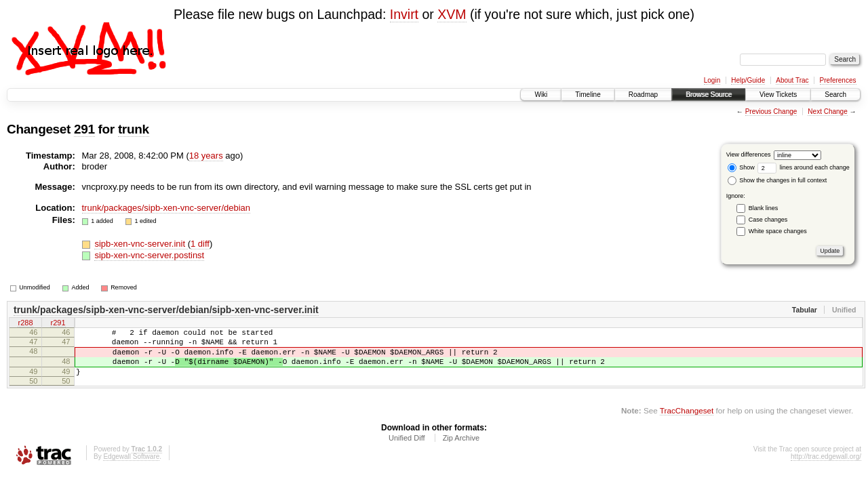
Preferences (838, 80)
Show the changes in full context (777, 180)
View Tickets (778, 95)
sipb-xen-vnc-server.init (141, 244)
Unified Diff (407, 450)
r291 (58, 324)
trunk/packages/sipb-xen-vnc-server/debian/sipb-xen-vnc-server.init (166, 310)
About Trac (792, 80)
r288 (25, 324)
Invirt (404, 14)
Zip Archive (461, 450)
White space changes (778, 231)
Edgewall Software (131, 469)
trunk (134, 129)
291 (84, 129)
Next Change (827, 111)
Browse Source (709, 95)
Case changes (768, 220)
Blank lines (764, 208)
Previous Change (771, 111)
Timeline (588, 95)
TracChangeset (687, 423)
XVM (452, 14)
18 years (206, 156)
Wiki (541, 95)
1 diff (200, 244)
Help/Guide (748, 80)
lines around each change (804, 167)
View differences (749, 155)
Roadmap (643, 95)
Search (835, 95)
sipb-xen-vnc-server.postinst (149, 255)
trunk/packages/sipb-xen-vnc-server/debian (166, 208)
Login (712, 80)
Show (741, 167)
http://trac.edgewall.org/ (826, 469)
